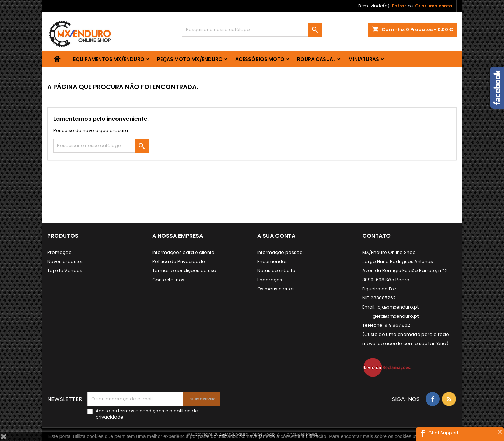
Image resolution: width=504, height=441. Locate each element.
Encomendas (272, 261)
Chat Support (443, 433)
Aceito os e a (147, 414)
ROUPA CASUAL (316, 59)
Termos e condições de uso (184, 271)
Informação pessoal (281, 252)
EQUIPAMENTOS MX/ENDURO (109, 59)
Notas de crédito (276, 271)
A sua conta (276, 236)
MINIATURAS (364, 59)
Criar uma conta (434, 6)
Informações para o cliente (183, 252)
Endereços (270, 280)
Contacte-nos (168, 280)
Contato (376, 236)
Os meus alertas (276, 289)
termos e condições (141, 411)
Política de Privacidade (179, 261)
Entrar (399, 6)
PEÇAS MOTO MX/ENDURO (190, 59)
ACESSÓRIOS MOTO (260, 59)
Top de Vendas (65, 271)
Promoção (59, 252)
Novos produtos (65, 261)
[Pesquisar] (252, 30)
